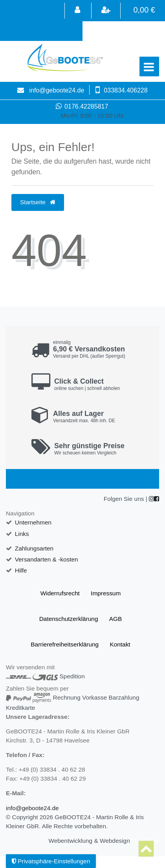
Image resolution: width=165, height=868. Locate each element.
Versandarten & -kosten (47, 559)
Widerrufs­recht (60, 593)
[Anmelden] (77, 11)
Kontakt (120, 644)
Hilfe (21, 570)
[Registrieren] (106, 11)
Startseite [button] (38, 202)
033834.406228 (126, 90)
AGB (116, 619)
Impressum (106, 593)
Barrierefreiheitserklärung (65, 644)
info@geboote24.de (57, 90)
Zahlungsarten (34, 548)
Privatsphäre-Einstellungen (51, 861)
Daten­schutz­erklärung (69, 619)
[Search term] (122, 31)
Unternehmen (33, 522)
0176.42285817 (83, 106)
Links (22, 534)
